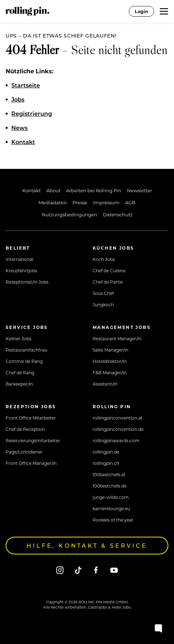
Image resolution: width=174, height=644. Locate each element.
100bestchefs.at (109, 474)
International (19, 259)
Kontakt (31, 190)
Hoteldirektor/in (110, 361)
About (53, 190)
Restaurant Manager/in (117, 338)
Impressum (106, 202)
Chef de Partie (108, 282)
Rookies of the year (113, 520)
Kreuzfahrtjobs (21, 270)
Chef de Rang (20, 372)
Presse (80, 202)
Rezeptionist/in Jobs (27, 282)
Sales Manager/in (111, 350)
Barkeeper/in (19, 384)
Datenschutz (118, 214)
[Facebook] (96, 570)
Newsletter (140, 190)
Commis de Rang (24, 361)
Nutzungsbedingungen (69, 214)
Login (141, 11)
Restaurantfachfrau (27, 350)
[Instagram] (60, 570)
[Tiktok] (78, 570)
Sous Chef (103, 293)
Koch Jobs (104, 259)
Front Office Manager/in (31, 463)
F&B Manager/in (110, 372)
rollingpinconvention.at (118, 418)
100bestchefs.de (110, 486)
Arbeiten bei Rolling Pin (94, 190)
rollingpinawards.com (116, 440)
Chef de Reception (25, 429)
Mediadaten (53, 202)
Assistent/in (105, 384)
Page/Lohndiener (24, 452)
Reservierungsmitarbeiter (33, 440)
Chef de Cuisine (109, 270)
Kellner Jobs (19, 338)
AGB (130, 202)
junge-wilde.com (111, 497)
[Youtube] (114, 570)
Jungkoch (103, 304)
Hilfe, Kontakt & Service (87, 545)
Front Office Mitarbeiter (31, 418)
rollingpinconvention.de (118, 429)
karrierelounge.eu (111, 508)
